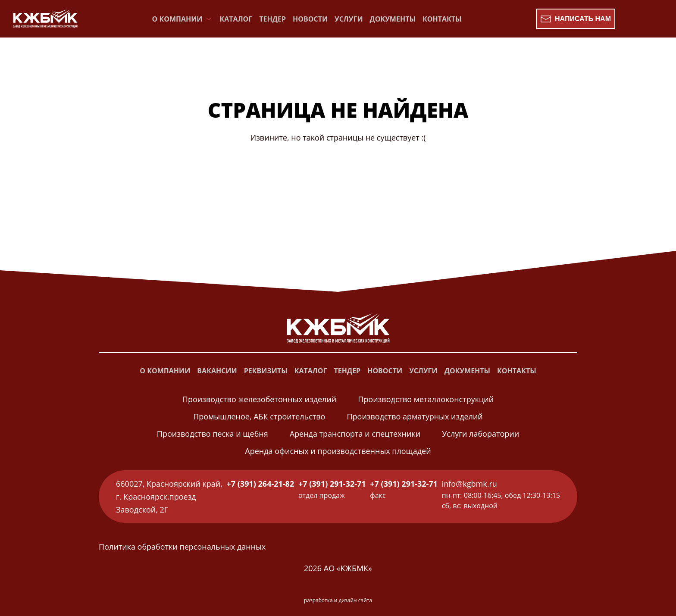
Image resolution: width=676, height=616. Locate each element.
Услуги (349, 19)
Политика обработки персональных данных (182, 547)
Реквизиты (266, 371)
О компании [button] (183, 19)
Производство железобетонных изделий (259, 399)
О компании (165, 371)
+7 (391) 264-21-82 (261, 484)
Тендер (272, 19)
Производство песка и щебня (213, 434)
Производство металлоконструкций (426, 399)
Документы (393, 19)
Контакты (442, 19)
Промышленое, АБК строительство (259, 416)
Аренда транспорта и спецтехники (355, 434)
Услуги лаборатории (480, 434)
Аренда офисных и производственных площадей (338, 451)
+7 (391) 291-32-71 (332, 484)
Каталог (236, 19)
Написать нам (576, 19)
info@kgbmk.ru (469, 484)
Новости (310, 19)
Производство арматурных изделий (415, 416)
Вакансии (217, 371)
